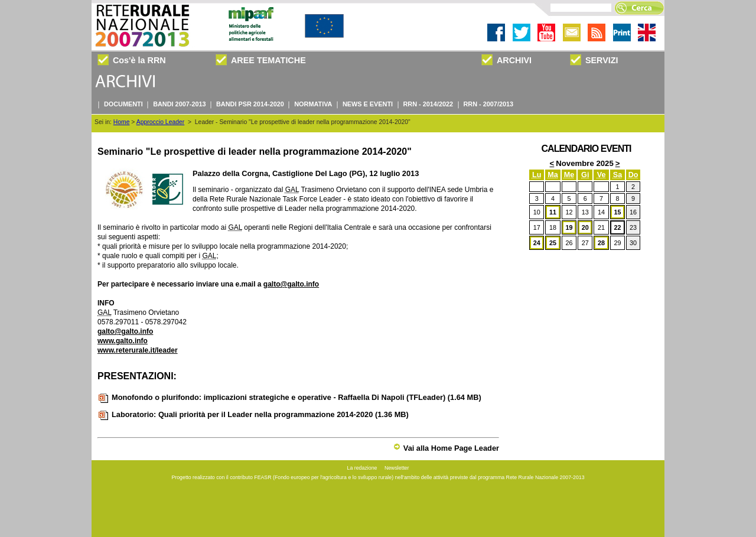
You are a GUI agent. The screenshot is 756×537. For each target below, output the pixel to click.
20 (585, 227)
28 (601, 243)
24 (537, 243)
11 (553, 212)
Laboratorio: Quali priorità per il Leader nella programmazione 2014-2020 (253, 414)
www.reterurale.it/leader (138, 350)
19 (569, 227)
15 (617, 212)
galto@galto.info (291, 284)
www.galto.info (123, 341)
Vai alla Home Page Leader (446, 448)
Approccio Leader (160, 122)
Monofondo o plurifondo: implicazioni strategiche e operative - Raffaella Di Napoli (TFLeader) (289, 397)
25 (553, 243)
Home (122, 122)
